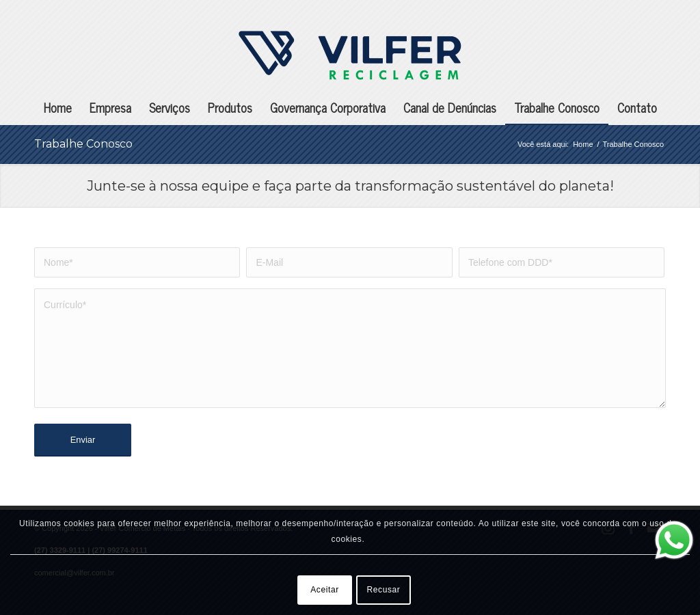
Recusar (384, 590)
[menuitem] (58, 107)
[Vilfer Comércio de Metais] (350, 55)
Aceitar (325, 590)
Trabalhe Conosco (83, 144)
